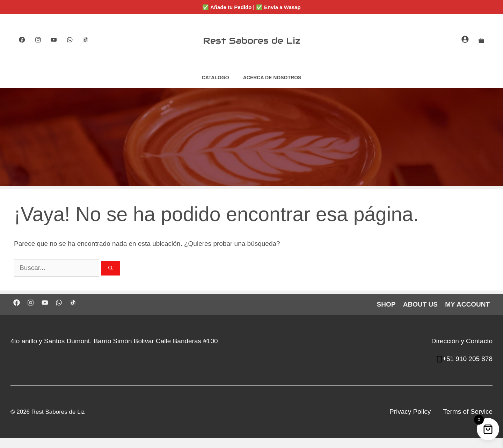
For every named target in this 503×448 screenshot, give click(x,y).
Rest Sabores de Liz (252, 41)
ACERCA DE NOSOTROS (272, 78)
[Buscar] (111, 269)
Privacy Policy (410, 412)
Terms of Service (468, 412)
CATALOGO (216, 78)
